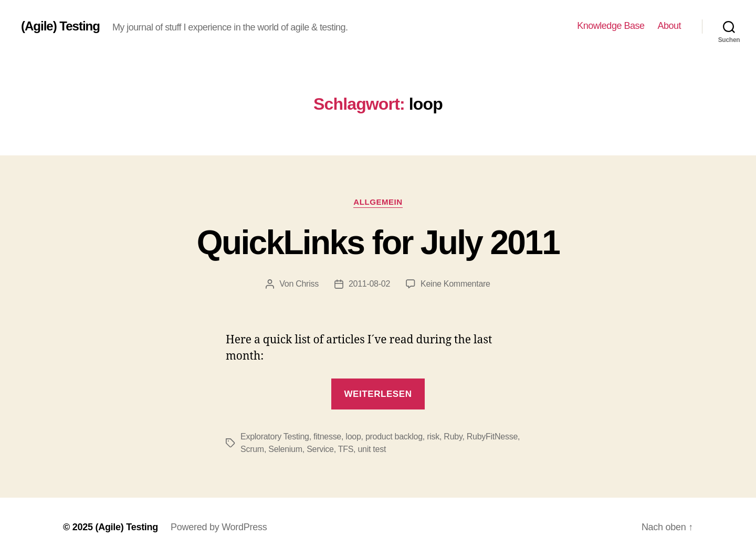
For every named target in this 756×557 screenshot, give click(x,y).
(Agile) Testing (60, 26)
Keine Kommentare (455, 284)
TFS (346, 449)
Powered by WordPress (219, 527)
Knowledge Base (611, 26)
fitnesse (327, 437)
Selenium (285, 449)
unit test (372, 449)
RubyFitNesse (492, 437)
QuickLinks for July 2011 (378, 243)
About (669, 26)
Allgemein (378, 202)
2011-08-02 (369, 284)
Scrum (252, 449)
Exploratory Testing (275, 437)
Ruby (453, 437)
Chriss (307, 284)
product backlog (394, 437)
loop (353, 437)
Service (320, 449)
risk (433, 437)
